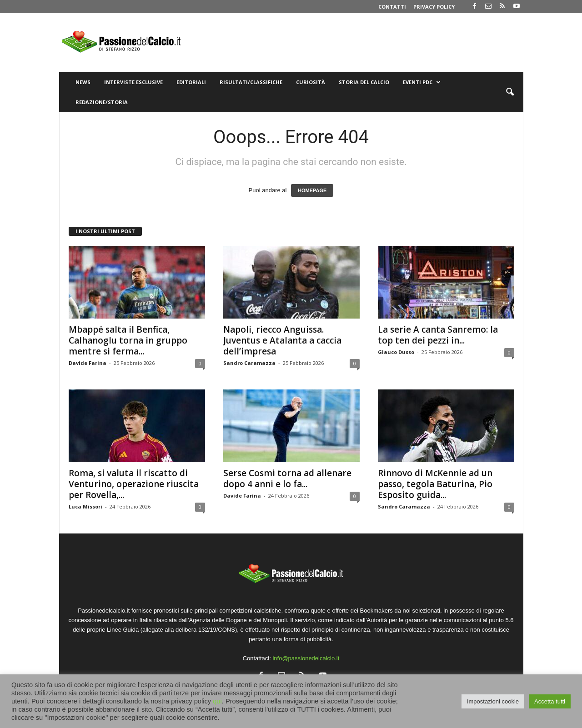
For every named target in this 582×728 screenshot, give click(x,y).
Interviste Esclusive (133, 82)
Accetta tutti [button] (550, 701)
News (83, 82)
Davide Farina (88, 363)
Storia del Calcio (364, 82)
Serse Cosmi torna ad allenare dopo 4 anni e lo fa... (287, 479)
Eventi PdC (422, 82)
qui (217, 701)
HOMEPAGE (312, 190)
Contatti (392, 7)
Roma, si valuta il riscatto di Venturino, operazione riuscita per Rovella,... (134, 484)
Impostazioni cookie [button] (493, 701)
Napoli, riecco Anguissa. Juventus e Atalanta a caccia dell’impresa (282, 340)
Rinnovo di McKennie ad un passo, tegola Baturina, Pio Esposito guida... (435, 484)
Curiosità (311, 82)
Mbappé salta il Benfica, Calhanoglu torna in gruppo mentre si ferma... (128, 340)
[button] (510, 92)
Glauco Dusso (396, 352)
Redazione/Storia (102, 102)
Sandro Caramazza (249, 363)
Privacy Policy (434, 7)
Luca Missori (85, 506)
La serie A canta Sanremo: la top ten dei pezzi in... (438, 335)
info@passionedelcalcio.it (306, 658)
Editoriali (191, 82)
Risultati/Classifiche (251, 82)
